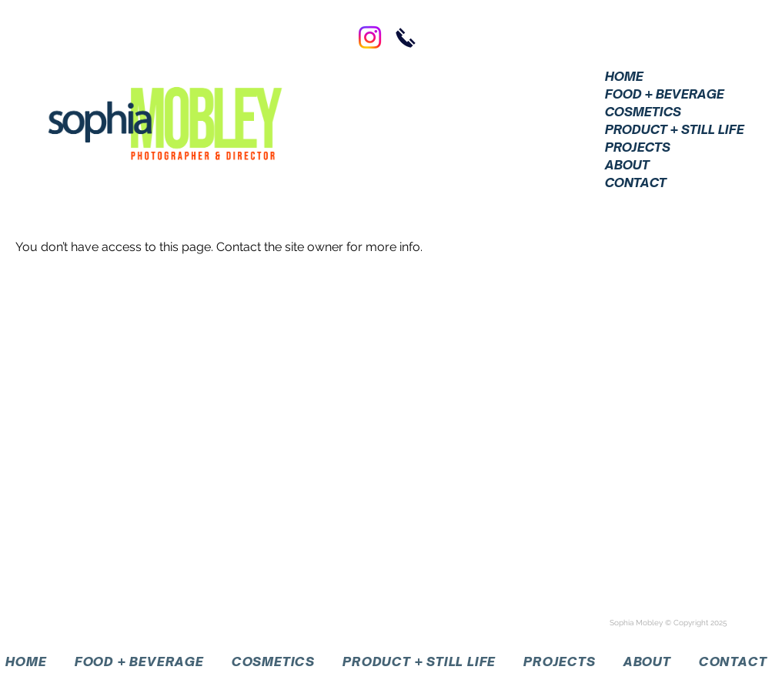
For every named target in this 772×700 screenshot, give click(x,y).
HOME (624, 76)
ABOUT (627, 165)
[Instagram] (370, 37)
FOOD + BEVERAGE (665, 94)
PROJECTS (638, 147)
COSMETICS (643, 112)
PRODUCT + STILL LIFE (673, 129)
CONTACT (636, 183)
